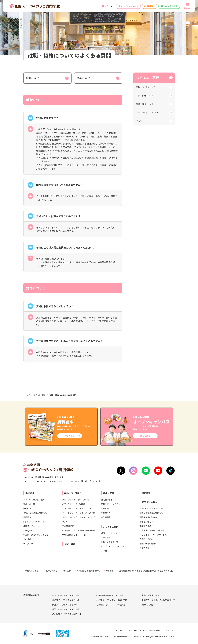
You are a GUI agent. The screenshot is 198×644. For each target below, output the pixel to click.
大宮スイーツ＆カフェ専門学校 (66, 605)
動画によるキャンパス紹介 (35, 522)
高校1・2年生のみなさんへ (35, 513)
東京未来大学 (148, 605)
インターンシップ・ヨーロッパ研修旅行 (79, 530)
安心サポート (29, 539)
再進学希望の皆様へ (148, 517)
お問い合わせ (52, 571)
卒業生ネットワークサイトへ (154, 535)
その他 (139, 121)
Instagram (28, 530)
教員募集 (110, 571)
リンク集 (119, 630)
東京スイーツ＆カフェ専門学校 (66, 595)
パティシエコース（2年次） (74, 504)
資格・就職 (108, 493)
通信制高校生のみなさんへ (151, 513)
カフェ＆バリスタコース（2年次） (77, 508)
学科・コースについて (146, 87)
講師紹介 (27, 508)
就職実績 (105, 508)
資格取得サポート (109, 500)
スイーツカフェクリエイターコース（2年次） (79, 519)
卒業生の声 (106, 513)
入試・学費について (145, 96)
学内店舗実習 (68, 526)
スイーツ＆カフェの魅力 (34, 500)
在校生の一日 (29, 504)
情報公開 (67, 571)
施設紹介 (27, 517)
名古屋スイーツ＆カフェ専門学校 (67, 614)
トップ (27, 395)
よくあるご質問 (148, 78)
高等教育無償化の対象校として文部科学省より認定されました (146, 571)
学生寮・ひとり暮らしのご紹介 (37, 535)
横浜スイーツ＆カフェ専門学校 (66, 609)
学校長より (28, 544)
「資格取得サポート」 (80, 321)
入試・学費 (70, 544)
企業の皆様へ (145, 548)
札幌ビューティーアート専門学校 (110, 605)
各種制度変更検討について (88, 571)
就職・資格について (145, 104)
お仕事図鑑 (106, 517)
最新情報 (146, 493)
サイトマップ (170, 630)
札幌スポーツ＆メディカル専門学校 (112, 600)
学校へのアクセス (33, 571)
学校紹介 (30, 493)
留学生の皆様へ (146, 522)
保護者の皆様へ (146, 539)
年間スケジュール (31, 526)
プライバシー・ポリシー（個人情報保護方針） (143, 630)
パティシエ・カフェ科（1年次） (76, 500)
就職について (33, 78)
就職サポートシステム (111, 504)
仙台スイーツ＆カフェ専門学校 (66, 600)
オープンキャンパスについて (149, 113)
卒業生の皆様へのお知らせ (153, 530)
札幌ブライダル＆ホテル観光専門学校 (158, 600)
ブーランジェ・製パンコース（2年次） (79, 513)
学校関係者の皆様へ (148, 544)
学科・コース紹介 (73, 493)
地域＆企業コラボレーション (75, 535)
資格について (84, 78)
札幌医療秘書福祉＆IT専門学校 (110, 595)
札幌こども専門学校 (151, 595)
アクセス (109, 6)
